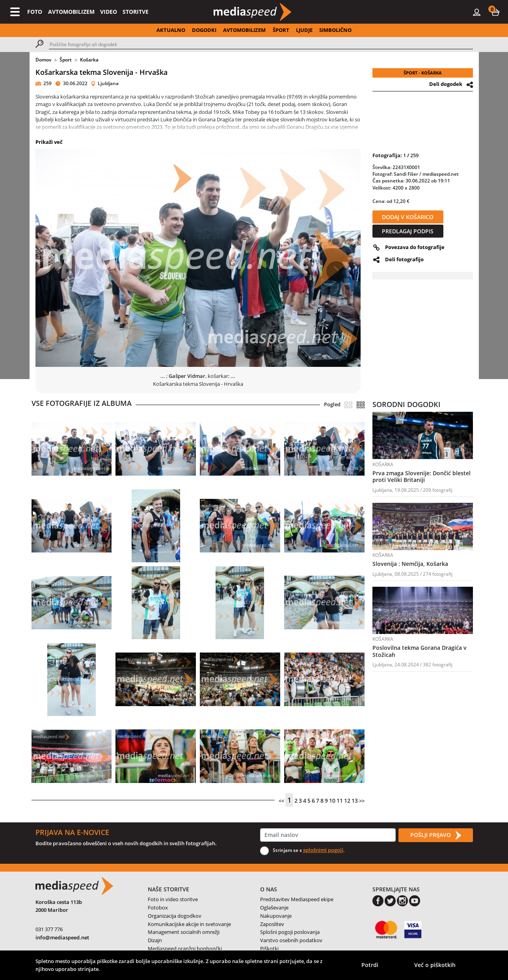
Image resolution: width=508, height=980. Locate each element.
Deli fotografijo (404, 259)
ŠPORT (281, 30)
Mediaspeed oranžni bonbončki (185, 948)
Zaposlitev (272, 924)
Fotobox (158, 907)
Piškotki (269, 948)
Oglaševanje (274, 907)
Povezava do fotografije (415, 247)
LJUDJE (304, 30)
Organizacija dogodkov (175, 916)
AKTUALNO (171, 30)
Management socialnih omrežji (184, 932)
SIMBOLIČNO (335, 30)
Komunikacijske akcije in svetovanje (189, 924)
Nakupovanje (276, 916)
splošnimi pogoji (323, 850)
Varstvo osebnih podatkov (291, 940)
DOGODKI (204, 30)
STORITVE (136, 12)
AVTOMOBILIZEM (71, 12)
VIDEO (109, 12)
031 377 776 (49, 929)
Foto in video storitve (173, 899)
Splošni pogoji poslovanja (290, 932)
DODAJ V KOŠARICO (408, 217)
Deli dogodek (446, 84)
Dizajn (155, 940)
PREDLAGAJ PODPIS (408, 231)
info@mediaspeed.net (62, 937)
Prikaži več (49, 142)
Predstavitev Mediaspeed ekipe (297, 899)
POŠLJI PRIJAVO (435, 835)
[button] (495, 12)
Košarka (89, 60)
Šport (66, 60)
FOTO (35, 12)
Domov (43, 60)
